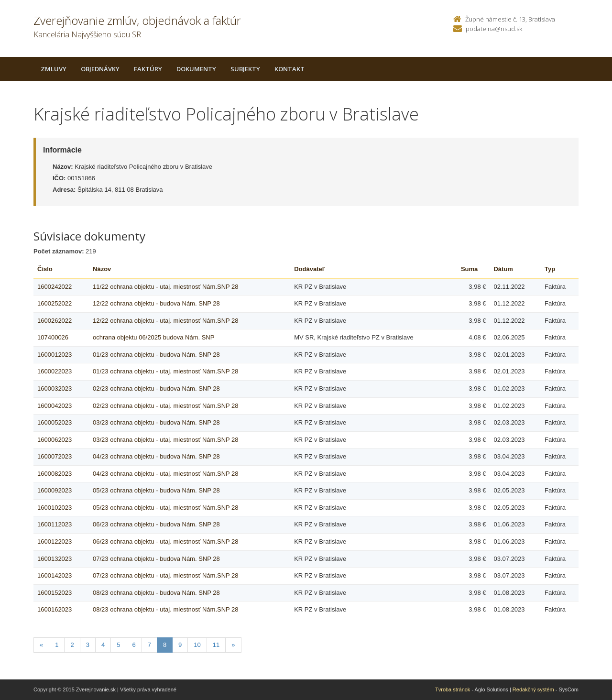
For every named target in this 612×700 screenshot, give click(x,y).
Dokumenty (196, 69)
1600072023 (55, 456)
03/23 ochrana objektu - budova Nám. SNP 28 (156, 422)
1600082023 (55, 474)
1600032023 (55, 388)
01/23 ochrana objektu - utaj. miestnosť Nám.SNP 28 (166, 371)
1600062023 (55, 440)
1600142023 (55, 575)
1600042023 (55, 406)
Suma (469, 269)
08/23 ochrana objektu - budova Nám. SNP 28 (156, 593)
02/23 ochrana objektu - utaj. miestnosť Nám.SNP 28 (166, 406)
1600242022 (55, 287)
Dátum (503, 269)
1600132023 (55, 559)
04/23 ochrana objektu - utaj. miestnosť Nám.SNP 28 (166, 474)
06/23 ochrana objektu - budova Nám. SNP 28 (156, 524)
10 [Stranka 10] (197, 645)
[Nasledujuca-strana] (233, 645)
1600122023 (55, 541)
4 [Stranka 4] (103, 645)
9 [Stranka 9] (180, 645)
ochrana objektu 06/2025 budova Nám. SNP (153, 337)
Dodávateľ (309, 269)
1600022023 (55, 371)
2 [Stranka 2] (72, 645)
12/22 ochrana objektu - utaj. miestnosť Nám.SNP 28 (166, 321)
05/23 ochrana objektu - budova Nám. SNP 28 (156, 490)
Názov (102, 269)
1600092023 (55, 490)
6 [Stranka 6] (134, 645)
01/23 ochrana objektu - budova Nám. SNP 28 (156, 355)
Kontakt (290, 69)
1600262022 (55, 321)
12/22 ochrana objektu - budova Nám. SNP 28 (156, 303)
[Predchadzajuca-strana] (41, 645)
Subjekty (245, 69)
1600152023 (55, 593)
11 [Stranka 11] (216, 645)
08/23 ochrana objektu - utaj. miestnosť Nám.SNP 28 (166, 609)
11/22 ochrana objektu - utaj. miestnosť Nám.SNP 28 (166, 287)
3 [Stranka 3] (88, 645)
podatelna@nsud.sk (494, 29)
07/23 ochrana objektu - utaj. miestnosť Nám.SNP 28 (166, 575)
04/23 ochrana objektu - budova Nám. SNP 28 (156, 456)
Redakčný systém (533, 689)
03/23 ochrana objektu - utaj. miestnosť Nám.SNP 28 (166, 440)
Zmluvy (54, 69)
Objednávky (100, 69)
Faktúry (148, 69)
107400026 (53, 337)
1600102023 (55, 508)
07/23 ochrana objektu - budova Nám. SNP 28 (156, 559)
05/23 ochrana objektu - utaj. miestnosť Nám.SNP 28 (166, 508)
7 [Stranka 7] (149, 645)
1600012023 (55, 355)
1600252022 (55, 303)
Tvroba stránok (453, 689)
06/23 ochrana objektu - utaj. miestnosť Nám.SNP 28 (166, 541)
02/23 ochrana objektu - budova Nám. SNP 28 (156, 388)
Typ (550, 269)
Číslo (45, 269)
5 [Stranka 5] (118, 645)
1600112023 (55, 524)
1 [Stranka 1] (57, 645)
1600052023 (55, 422)
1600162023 (55, 609)
